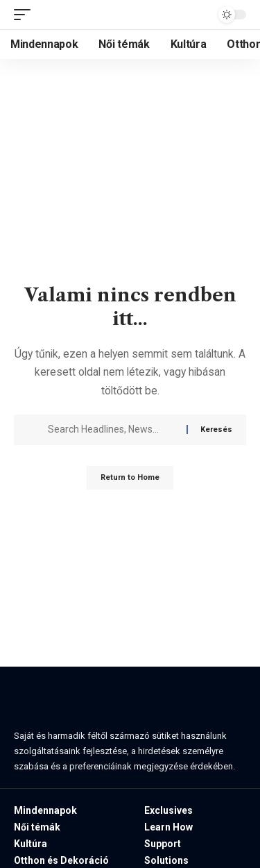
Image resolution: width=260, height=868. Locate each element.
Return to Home (130, 477)
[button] (26, 15)
